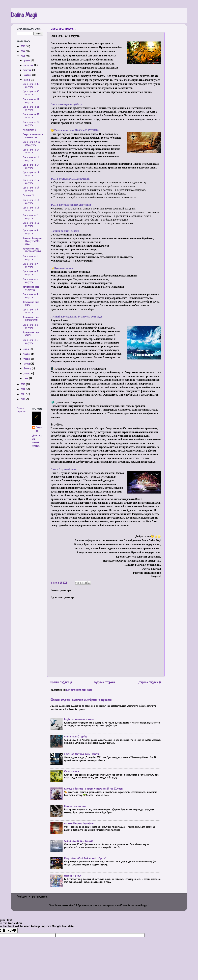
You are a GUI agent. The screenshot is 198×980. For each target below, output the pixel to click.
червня (27, 354)
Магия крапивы (72, 772)
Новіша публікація (61, 683)
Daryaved (39, 429)
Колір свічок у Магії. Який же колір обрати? (85, 858)
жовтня (27, 70)
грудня (27, 61)
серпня (27, 80)
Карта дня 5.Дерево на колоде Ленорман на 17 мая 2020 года (94, 789)
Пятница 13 (28, 196)
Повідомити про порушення (33, 897)
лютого (27, 374)
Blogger (145, 906)
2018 (23, 395)
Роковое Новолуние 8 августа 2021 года (32, 241)
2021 (23, 56)
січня (26, 379)
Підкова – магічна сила (75, 806)
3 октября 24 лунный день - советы (81, 754)
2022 (23, 51)
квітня (27, 364)
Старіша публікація (149, 683)
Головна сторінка (105, 683)
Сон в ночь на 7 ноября (76, 737)
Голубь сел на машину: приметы (79, 720)
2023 (23, 47)
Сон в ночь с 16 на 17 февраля (79, 841)
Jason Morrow (121, 906)
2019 (23, 389)
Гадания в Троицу (73, 876)
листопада (29, 65)
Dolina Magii (24, 15)
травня (27, 359)
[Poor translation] (12, 931)
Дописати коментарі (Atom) (79, 690)
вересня (28, 75)
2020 (23, 385)
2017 (23, 399)
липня (27, 349)
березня (28, 369)
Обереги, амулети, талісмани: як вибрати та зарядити (81, 700)
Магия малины (30, 130)
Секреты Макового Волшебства (79, 824)
